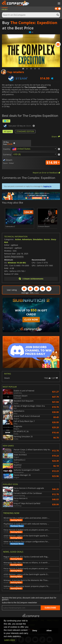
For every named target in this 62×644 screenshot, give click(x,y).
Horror (47, 239)
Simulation (38, 239)
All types (8, 131)
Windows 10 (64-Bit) (17, 263)
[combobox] (34, 149)
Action (18, 239)
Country (7, 149)
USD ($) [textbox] (17, 154)
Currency (7, 155)
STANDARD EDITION (25, 131)
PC (6, 121)
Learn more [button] (10, 640)
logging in (47, 186)
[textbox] (22, 149)
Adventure (27, 239)
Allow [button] (49, 631)
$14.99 (53, 163)
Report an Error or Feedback (46, 173)
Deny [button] (35, 631)
